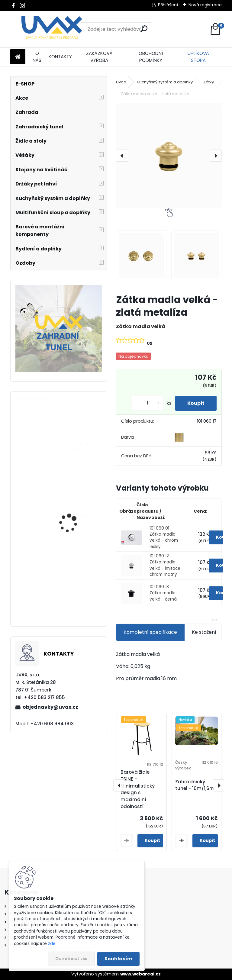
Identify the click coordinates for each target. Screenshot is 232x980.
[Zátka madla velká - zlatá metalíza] (169, 156)
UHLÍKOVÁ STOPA (198, 57)
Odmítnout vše (71, 959)
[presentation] (122, 156)
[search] (144, 29)
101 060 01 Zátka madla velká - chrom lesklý (164, 537)
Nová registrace (205, 5)
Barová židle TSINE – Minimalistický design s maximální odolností (138, 789)
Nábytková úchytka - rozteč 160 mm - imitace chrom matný (76, 523)
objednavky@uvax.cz (50, 707)
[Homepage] (18, 57)
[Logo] (52, 29)
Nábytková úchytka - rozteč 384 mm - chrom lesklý (76, 450)
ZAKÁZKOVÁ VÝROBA (99, 57)
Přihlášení (168, 5)
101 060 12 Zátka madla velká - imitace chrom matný (165, 565)
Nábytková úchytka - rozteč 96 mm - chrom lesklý (74, 596)
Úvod (121, 82)
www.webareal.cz (140, 974)
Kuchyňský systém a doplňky (165, 82)
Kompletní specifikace (150, 632)
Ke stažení (204, 632)
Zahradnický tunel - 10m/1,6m (195, 785)
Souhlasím (118, 959)
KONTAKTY (60, 57)
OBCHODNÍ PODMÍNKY (151, 57)
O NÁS (37, 57)
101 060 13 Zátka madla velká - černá (163, 593)
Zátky (209, 82)
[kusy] (147, 403)
